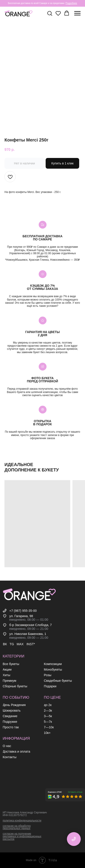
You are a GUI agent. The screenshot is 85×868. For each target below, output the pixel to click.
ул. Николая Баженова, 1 (28, 634)
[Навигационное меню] (77, 13)
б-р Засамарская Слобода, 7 (31, 625)
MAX (20, 644)
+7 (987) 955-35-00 (23, 611)
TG (12, 644)
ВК (5, 644)
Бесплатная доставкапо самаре (43, 238)
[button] (50, 13)
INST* (31, 644)
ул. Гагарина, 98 (21, 616)
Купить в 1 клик (62, 163)
